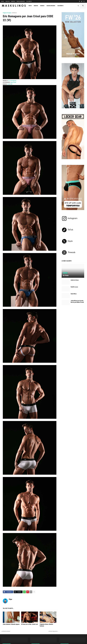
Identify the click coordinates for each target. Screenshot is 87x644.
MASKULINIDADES (21, 1)
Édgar (11, 599)
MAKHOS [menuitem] (36, 6)
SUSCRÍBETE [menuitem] (60, 6)
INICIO (3, 1)
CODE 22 (10, 84)
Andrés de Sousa (75, 280)
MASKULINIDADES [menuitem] (51, 6)
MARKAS (13, 1)
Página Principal (7, 13)
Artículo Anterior (6, 631)
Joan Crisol (13, 82)
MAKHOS (8, 1)
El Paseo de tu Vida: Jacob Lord (29, 624)
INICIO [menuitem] (30, 6)
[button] (78, 6)
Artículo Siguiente (53, 631)
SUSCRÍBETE (29, 1)
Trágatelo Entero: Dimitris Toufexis (46, 625)
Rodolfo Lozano (74, 287)
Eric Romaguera (12, 81)
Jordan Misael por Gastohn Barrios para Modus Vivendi (77, 301)
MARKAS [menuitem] (42, 6)
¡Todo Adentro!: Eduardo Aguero (11, 624)
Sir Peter (66, 275)
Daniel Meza (74, 294)
